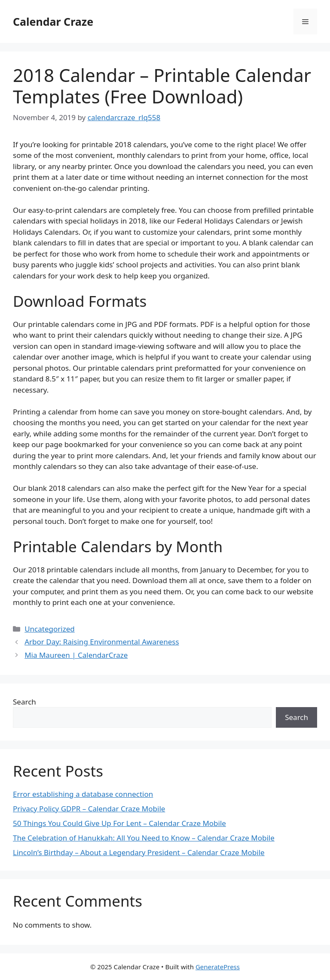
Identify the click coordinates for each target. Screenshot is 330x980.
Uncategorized (50, 629)
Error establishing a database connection (83, 794)
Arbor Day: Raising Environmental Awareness (102, 642)
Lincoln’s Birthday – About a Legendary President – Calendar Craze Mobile (139, 852)
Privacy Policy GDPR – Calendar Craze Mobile (89, 809)
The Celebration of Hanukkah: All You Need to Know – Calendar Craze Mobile (144, 838)
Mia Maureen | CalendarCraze (76, 655)
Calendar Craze (53, 21)
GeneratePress (218, 967)
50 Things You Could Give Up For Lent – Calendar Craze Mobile (119, 823)
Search (24, 702)
